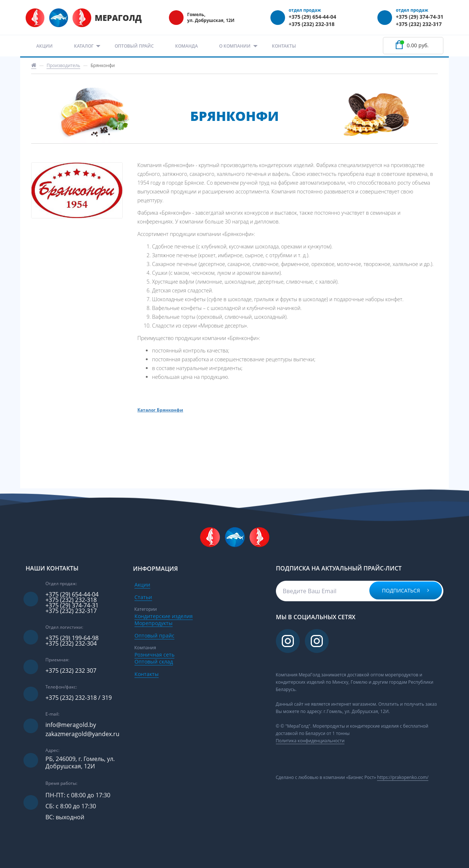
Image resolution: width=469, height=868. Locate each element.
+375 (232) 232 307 (71, 671)
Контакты (284, 46)
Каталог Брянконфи (160, 410)
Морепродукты (154, 623)
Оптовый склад (154, 662)
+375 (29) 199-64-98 (72, 638)
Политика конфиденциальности (310, 741)
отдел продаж (305, 10)
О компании (235, 46)
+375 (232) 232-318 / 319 (79, 698)
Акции (45, 46)
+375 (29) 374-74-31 (420, 17)
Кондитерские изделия (164, 616)
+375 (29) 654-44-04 (313, 17)
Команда (187, 46)
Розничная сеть (154, 655)
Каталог (84, 46)
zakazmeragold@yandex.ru (82, 734)
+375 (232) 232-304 (71, 644)
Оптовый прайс (134, 46)
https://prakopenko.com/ (403, 777)
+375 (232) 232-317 (419, 24)
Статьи (143, 597)
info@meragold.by (71, 725)
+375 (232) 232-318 (312, 24)
